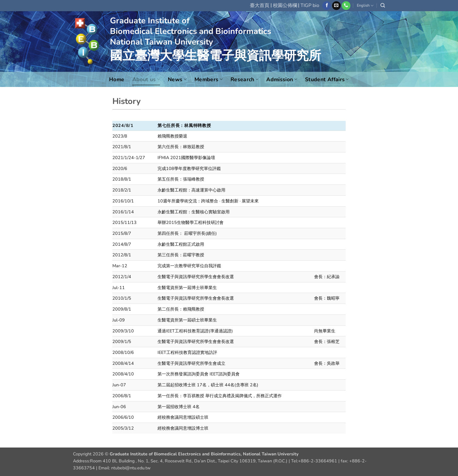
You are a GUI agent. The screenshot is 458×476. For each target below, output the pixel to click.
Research (244, 79)
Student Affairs (327, 79)
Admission (282, 79)
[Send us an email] (336, 6)
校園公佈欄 (285, 5)
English (365, 6)
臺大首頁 (260, 5)
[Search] (383, 5)
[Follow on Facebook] (327, 6)
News (177, 79)
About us (146, 79)
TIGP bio (310, 5)
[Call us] (346, 6)
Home (117, 79)
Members (209, 79)
